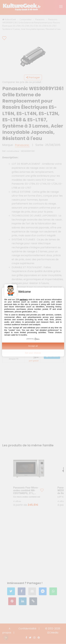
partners (24, 299)
